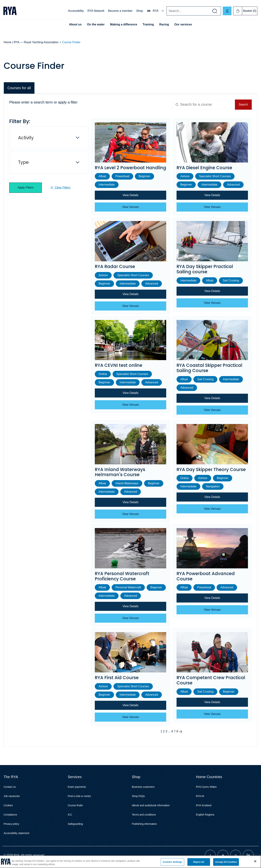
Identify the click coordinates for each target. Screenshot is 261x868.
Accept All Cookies (226, 862)
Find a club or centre (79, 796)
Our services (183, 24)
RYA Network (96, 11)
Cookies (8, 805)
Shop (139, 11)
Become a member (120, 11)
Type (23, 162)
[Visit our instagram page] (236, 855)
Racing (164, 24)
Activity (26, 138)
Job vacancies (12, 796)
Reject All (199, 862)
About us (75, 24)
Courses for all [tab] (19, 88)
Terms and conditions (144, 815)
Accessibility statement (16, 833)
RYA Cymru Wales (206, 787)
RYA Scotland (204, 805)
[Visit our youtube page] (223, 855)
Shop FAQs (138, 796)
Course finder (75, 805)
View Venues (130, 207)
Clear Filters (60, 188)
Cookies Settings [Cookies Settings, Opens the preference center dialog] (173, 862)
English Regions (205, 815)
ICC (70, 815)
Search (166, 11)
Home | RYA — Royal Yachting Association (31, 42)
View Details (130, 195)
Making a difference (124, 24)
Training (148, 24)
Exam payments (77, 787)
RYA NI (200, 796)
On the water (96, 24)
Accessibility (76, 11)
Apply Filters (26, 187)
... (169, 731)
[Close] (255, 861)
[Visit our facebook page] (210, 855)
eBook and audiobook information (151, 805)
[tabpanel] (130, 420)
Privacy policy (11, 824)
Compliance (10, 815)
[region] (130, 862)
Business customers (143, 787)
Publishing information (144, 824)
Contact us (10, 787)
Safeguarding (75, 824)
